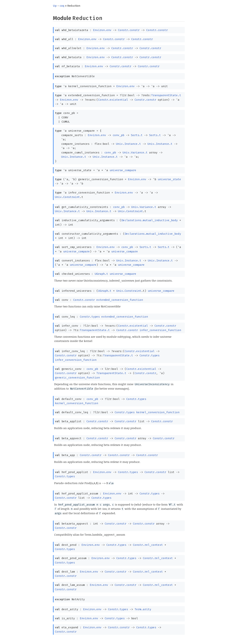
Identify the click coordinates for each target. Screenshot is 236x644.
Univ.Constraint (67, 197)
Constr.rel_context (148, 545)
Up (55, 6)
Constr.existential (113, 100)
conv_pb (118, 135)
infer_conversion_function (160, 330)
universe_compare (123, 170)
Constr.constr (129, 30)
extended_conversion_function (120, 300)
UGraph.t (101, 274)
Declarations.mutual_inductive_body (150, 220)
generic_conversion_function (77, 378)
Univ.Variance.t (135, 153)
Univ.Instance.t (128, 144)
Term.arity (143, 609)
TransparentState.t (166, 95)
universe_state (169, 179)
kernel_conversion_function (77, 403)
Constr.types (90, 317)
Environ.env (102, 30)
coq (62, 6)
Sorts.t (137, 135)
